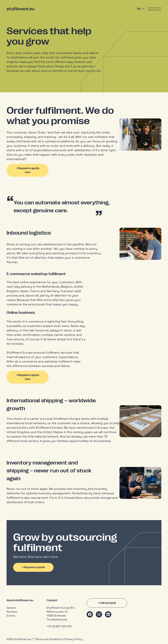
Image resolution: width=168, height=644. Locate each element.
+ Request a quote (33, 567)
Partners (12, 612)
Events (11, 616)
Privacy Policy (73, 639)
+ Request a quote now (28, 170)
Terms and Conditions (49, 639)
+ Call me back (107, 603)
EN (141, 9)
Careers (11, 608)
